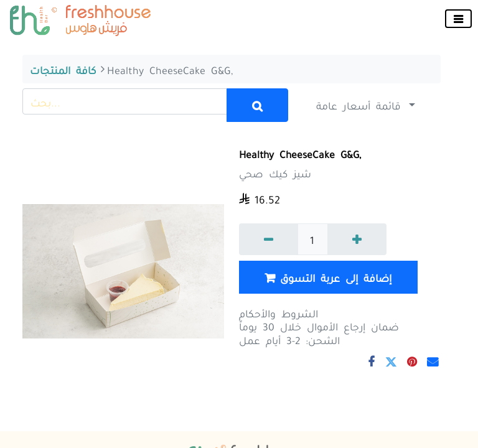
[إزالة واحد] (269, 240)
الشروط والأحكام (279, 312)
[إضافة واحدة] (357, 240)
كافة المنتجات (63, 69)
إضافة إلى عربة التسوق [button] (328, 278)
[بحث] (258, 105)
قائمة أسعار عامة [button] (361, 105)
